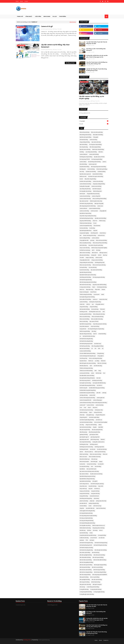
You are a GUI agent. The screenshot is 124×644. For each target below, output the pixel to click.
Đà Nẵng (82, 152)
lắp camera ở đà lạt (84, 474)
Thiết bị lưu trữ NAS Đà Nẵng (86, 371)
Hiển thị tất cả (73, 22)
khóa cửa (105, 454)
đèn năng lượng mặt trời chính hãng (88, 206)
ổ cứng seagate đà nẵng (99, 592)
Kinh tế (100, 255)
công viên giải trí (83, 417)
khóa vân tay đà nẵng (84, 132)
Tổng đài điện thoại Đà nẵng (93, 194)
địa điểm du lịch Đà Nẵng (100, 218)
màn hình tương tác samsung (97, 484)
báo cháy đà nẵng (84, 147)
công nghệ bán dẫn (84, 240)
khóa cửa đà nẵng (84, 321)
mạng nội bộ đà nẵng (84, 493)
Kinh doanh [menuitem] (47, 16)
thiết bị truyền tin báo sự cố (99, 525)
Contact (26, 1)
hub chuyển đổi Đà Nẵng (85, 442)
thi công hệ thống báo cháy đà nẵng (96, 329)
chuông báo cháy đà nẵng (95, 302)
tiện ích (95, 334)
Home (17, 1)
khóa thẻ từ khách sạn (85, 459)
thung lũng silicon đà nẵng (98, 528)
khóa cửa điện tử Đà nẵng (97, 319)
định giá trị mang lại (97, 584)
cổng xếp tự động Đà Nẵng (99, 184)
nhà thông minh (94, 233)
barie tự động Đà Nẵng (85, 238)
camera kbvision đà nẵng (85, 184)
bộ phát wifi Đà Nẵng (84, 167)
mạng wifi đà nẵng (84, 496)
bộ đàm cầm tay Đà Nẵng (85, 181)
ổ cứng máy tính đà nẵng (96, 589)
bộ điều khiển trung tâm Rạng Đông (88, 390)
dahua (100, 425)
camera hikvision (84, 154)
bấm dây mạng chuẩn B (85, 380)
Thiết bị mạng (102, 221)
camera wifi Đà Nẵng (94, 154)
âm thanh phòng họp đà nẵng (86, 218)
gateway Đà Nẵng (84, 434)
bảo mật (98, 378)
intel (104, 312)
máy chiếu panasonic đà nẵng (100, 324)
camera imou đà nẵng (98, 181)
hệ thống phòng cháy (100, 262)
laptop (101, 462)
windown (82, 540)
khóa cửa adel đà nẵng (85, 317)
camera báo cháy (103, 299)
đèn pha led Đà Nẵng (84, 255)
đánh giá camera (103, 253)
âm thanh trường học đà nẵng (86, 548)
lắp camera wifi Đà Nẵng (96, 270)
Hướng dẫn (94, 255)
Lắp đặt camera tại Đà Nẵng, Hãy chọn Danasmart (55, 46)
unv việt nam (102, 538)
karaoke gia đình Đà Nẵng (86, 314)
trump (91, 533)
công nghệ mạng (90, 415)
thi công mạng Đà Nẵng (97, 159)
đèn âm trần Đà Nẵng (85, 348)
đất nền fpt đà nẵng (96, 582)
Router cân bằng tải (84, 292)
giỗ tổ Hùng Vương (95, 439)
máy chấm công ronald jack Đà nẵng (88, 216)
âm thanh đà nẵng (84, 140)
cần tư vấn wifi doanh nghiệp (101, 422)
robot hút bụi (103, 233)
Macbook (103, 361)
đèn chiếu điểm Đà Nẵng (85, 557)
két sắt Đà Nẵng (83, 164)
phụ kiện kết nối (83, 503)
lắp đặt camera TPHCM (99, 157)
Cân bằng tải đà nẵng (102, 287)
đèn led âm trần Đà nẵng (85, 285)
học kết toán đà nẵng (102, 449)
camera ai (95, 299)
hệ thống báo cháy (84, 444)
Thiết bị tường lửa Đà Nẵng (86, 294)
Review (103, 289)
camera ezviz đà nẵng (96, 186)
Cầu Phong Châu (83, 358)
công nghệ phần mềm (85, 260)
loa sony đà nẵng (93, 267)
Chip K (94, 287)
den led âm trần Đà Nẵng (85, 427)
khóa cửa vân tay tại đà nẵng (99, 265)
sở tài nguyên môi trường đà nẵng (87, 511)
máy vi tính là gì (83, 489)
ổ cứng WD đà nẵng (84, 589)
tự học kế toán (94, 538)
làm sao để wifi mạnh (91, 469)
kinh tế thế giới (94, 462)
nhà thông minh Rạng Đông (86, 498)
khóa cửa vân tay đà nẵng (97, 132)
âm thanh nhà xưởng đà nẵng (86, 341)
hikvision (103, 439)
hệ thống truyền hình (99, 447)
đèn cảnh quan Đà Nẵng (98, 557)
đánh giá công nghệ (99, 203)
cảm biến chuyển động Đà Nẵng (87, 420)
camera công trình (96, 196)
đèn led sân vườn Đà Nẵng (86, 570)
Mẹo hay (105, 255)
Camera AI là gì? (47, 26)
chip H (89, 407)
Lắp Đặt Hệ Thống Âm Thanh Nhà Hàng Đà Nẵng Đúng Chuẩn (97, 70)
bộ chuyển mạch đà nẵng (85, 383)
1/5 (92, 348)
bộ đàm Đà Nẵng (102, 172)
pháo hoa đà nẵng (84, 501)
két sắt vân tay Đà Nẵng (102, 169)
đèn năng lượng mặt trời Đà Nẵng (98, 167)
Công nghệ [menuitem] (29, 16)
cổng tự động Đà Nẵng (85, 142)
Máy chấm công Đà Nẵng (90, 179)
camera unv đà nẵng (84, 211)
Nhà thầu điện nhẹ (84, 366)
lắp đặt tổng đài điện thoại (86, 231)
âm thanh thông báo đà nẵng (100, 545)
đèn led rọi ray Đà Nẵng (97, 567)
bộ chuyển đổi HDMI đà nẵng (99, 383)
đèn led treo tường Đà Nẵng (86, 572)
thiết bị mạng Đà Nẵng (85, 331)
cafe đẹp (104, 393)
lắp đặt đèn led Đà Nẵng (85, 481)
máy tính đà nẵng (92, 486)
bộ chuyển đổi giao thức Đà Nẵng (87, 297)
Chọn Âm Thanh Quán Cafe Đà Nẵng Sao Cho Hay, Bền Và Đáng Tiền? (97, 63)
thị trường (95, 530)
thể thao (89, 530)
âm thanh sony (98, 344)
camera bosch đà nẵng (85, 196)
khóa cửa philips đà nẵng (85, 243)
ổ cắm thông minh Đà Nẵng (93, 587)
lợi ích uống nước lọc (84, 484)
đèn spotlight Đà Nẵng (85, 580)
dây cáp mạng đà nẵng (85, 430)
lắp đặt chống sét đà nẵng (85, 272)
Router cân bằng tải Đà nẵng (90, 235)
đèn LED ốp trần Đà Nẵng (99, 555)
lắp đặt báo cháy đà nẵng (85, 213)
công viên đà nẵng (84, 307)
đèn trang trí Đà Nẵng (85, 582)
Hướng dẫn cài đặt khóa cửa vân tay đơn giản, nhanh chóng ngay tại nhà (97, 56)
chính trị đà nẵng (83, 412)
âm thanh (92, 540)
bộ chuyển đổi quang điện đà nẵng (87, 385)
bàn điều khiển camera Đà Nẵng (87, 376)
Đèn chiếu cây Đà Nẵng (85, 552)
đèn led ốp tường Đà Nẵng (100, 572)
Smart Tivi (95, 221)
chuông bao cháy (99, 410)
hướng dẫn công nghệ (85, 186)
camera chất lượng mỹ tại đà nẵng (87, 398)
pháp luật (92, 501)
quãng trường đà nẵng (94, 503)
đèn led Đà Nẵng (84, 144)
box (104, 373)
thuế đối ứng (83, 530)
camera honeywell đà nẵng (86, 226)
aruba (93, 373)
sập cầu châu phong (101, 508)
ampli (103, 294)
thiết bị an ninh (83, 176)
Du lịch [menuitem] (55, 16)
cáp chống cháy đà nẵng (85, 189)
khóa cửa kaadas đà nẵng (98, 317)
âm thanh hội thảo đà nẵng (89, 336)
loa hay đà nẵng (83, 267)
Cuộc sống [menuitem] (38, 16)
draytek (95, 427)
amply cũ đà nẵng (90, 258)
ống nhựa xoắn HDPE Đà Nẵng (99, 285)
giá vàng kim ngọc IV (84, 437)
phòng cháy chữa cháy (101, 501)
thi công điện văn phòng (85, 525)
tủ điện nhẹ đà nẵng (84, 538)
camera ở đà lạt (90, 405)
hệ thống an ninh (83, 312)
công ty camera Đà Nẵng (97, 260)
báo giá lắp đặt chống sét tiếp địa (87, 378)
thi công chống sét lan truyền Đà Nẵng (88, 516)
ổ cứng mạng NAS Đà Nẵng (86, 592)
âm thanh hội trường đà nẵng (86, 339)
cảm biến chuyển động (94, 417)
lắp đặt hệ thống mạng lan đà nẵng (87, 476)
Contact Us (106, 640)
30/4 (99, 348)
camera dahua (83, 162)
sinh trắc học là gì (97, 506)
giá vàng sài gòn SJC (95, 437)
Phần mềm (97, 289)
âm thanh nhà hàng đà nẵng (101, 543)
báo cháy (82, 172)
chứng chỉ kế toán (98, 412)
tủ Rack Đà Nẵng (102, 334)
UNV (95, 371)
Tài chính (82, 258)
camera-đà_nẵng (99, 405)
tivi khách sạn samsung (85, 250)
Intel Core (82, 289)
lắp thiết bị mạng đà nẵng (85, 324)
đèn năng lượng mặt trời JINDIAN (100, 575)
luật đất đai (82, 469)
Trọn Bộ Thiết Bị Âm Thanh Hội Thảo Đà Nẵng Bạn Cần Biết (97, 43)
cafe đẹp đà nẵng (84, 395)
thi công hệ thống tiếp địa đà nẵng (87, 523)
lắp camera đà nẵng (96, 142)
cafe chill (98, 393)
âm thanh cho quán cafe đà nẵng (96, 176)
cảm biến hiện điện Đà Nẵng (86, 422)
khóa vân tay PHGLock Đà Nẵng (100, 243)
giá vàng (92, 240)
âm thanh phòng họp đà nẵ (86, 545)
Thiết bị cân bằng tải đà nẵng (86, 368)
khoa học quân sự (89, 452)
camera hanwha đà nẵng (95, 208)
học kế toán (93, 449)
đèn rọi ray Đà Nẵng (95, 577)
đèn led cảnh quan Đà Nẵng (86, 565)
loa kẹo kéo (82, 464)
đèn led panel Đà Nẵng (85, 567)
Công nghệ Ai (101, 356)
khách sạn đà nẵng (84, 454)
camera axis (100, 206)
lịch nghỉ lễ (95, 481)
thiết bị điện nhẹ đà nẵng (85, 528)
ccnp (85, 407)
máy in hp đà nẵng (95, 326)
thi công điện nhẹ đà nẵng (85, 191)
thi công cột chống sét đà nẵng (87, 521)
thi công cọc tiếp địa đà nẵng (86, 518)
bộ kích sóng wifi (83, 388)
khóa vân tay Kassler (84, 462)
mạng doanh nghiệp (84, 233)
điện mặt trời (95, 253)
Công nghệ (94, 121)
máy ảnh (90, 489)
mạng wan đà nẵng (95, 493)
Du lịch (94, 124)
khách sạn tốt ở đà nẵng (100, 452)
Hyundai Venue (83, 361)
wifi (81, 235)
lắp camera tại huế (84, 201)
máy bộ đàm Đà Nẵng (97, 174)
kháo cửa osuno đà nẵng (95, 454)
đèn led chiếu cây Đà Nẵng (86, 560)
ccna (81, 407)
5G (103, 348)
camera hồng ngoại (97, 400)
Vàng (100, 371)
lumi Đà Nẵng (98, 466)
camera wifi (82, 405)
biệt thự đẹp (99, 373)
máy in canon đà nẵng (85, 248)
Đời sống (98, 250)
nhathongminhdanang (47, 29)
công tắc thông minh (100, 415)
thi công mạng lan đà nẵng (99, 277)
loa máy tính (101, 464)
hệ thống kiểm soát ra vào (95, 312)
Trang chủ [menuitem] (20, 16)
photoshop (96, 498)
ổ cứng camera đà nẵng (85, 287)
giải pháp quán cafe (84, 439)
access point (97, 294)
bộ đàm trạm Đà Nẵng (91, 172)
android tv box (101, 235)
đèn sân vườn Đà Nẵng (97, 580)
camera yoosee (94, 211)
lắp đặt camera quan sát (85, 174)
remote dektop (83, 506)
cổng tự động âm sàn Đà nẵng (86, 262)
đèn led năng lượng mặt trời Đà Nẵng (88, 282)
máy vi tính (101, 486)
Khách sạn (91, 361)
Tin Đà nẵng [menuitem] (63, 16)
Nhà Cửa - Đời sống (102, 363)
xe (80, 336)
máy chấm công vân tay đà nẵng (96, 245)
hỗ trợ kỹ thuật (97, 226)
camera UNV (92, 395)
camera (104, 162)
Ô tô (87, 540)
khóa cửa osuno (83, 457)
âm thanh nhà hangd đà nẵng (86, 543)
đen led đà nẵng (96, 552)
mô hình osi (97, 489)
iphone (81, 452)
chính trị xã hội (99, 258)
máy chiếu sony (83, 486)
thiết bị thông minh (97, 191)
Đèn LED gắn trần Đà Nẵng (101, 550)
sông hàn (82, 508)
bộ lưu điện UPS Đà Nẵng (85, 299)
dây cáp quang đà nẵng (97, 430)
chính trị (88, 304)
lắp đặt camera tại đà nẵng (96, 474)
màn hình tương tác (97, 189)
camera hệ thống (84, 302)
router (90, 506)
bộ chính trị (99, 385)
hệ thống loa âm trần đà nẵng (86, 447)
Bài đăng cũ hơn (70, 63)
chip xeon (95, 407)
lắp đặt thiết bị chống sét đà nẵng (87, 479)
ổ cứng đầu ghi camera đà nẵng (87, 594)
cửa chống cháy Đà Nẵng (91, 152)
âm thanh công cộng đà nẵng (86, 203)
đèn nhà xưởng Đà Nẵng (85, 575)
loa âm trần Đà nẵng (84, 270)
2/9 (95, 348)
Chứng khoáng (100, 353)
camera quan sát (93, 164)
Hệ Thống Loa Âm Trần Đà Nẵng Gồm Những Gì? (96, 49)
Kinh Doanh (82, 194)
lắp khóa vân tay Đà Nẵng (85, 137)
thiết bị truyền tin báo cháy (96, 201)
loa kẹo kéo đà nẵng (91, 464)
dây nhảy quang (83, 432)
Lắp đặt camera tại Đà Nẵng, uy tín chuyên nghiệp (91, 97)
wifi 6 (93, 250)
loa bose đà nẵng (84, 228)
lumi (92, 466)
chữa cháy (82, 415)
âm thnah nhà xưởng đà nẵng (86, 550)
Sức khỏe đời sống (98, 366)
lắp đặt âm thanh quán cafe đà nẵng (88, 275)
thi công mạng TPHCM (85, 159)
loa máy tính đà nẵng (84, 466)
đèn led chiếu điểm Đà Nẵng (100, 560)
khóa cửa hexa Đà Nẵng (101, 240)
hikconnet (102, 309)
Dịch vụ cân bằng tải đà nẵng (95, 358)
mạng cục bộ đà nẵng (85, 491)
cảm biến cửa (99, 420)
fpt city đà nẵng (95, 309)
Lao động (97, 361)
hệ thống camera (94, 444)
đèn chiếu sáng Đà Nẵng (95, 147)
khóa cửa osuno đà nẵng (85, 265)
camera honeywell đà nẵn (85, 400)
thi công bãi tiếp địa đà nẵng (86, 513)
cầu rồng (82, 425)
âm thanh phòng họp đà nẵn (86, 344)
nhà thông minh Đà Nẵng (85, 277)
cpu (93, 304)
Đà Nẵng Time (27, 640)
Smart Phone (93, 292)
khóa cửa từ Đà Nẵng (84, 319)
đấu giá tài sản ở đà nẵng (85, 584)
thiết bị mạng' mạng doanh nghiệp (99, 248)
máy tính (95, 231)
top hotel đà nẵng (84, 533)
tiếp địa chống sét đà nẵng (86, 334)
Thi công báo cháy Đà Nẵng (95, 144)
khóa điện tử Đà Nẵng (98, 135)
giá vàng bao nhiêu (94, 434)
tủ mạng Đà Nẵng (102, 535)
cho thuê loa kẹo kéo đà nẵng (86, 410)
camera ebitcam (83, 208)
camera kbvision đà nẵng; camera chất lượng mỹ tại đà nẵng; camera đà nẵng (93, 403)
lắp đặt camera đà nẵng (85, 149)
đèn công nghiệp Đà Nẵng (97, 346)
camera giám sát (101, 398)
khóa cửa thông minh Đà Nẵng (99, 199)
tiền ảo (101, 530)
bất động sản (83, 169)
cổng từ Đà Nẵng (94, 307)
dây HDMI (101, 427)
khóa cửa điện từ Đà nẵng (95, 457)
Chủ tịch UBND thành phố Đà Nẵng (88, 353)
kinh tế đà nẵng (83, 245)
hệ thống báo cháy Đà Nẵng (86, 157)
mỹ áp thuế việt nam (94, 496)
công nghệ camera (100, 304)
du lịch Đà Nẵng (91, 169)
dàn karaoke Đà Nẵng (85, 309)
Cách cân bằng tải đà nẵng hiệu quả (88, 356)
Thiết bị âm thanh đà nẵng (86, 223)
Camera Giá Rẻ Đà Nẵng (85, 351)
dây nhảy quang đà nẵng (94, 432)
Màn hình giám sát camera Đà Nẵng (88, 363)
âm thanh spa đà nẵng (85, 346)
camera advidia (95, 238)
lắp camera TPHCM (94, 321)
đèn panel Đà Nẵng (84, 577)
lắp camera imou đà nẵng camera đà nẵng (89, 471)
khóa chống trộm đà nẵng (99, 314)
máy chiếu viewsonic (84, 326)
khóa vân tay (94, 459)
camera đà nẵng (93, 140)
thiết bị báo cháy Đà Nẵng (98, 149)
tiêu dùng (94, 331)
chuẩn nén (82, 304)
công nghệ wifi (103, 211)
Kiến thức (101, 152)
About (21, 1)
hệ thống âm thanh (84, 449)
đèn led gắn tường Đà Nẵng (100, 565)
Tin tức (95, 223)
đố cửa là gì (82, 587)
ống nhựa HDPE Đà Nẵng (85, 221)
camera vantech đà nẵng (85, 199)
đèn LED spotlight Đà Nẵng (86, 555)
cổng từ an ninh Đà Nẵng (91, 425)
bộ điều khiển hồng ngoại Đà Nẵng (97, 388)
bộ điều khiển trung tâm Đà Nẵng (87, 393)
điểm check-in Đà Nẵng (85, 253)
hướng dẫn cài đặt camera (98, 442)
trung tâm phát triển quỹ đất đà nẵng (88, 535)
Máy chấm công (90, 289)
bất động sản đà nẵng (97, 380)
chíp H (91, 412)
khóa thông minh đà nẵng (85, 135)
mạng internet (83, 329)
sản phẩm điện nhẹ (90, 508)
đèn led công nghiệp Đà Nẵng (86, 562)
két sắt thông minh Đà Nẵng (94, 162)
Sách (91, 366)
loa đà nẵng (92, 228)
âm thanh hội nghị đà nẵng (86, 280)
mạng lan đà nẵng (95, 491)
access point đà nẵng (84, 373)
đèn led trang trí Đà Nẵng (99, 570)
